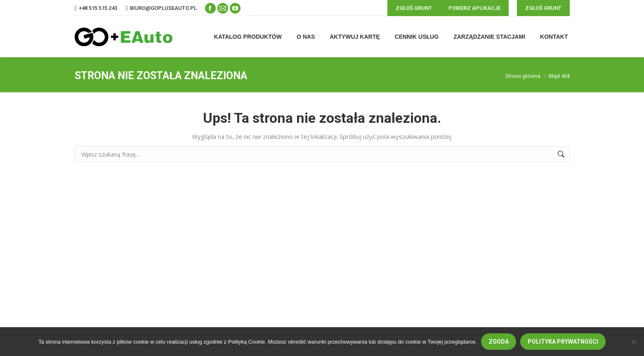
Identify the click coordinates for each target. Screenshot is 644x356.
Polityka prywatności (563, 342)
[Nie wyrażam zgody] (634, 342)
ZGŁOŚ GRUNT (414, 8)
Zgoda (499, 342)
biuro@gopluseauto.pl (163, 8)
